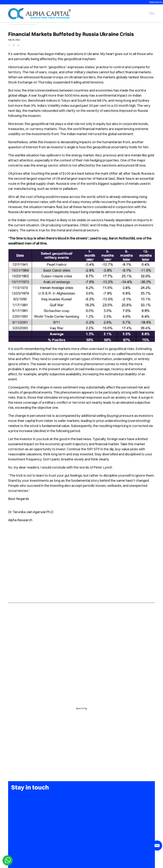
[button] (81, 434)
